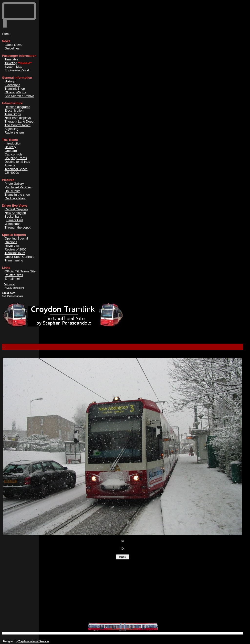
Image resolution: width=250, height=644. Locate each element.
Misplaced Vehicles (18, 187)
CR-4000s (12, 173)
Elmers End (15, 220)
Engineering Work (17, 70)
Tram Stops (13, 114)
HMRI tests (12, 191)
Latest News (13, 45)
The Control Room (18, 125)
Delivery (10, 147)
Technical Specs (16, 169)
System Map (13, 67)
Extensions (12, 85)
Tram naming (14, 260)
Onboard (11, 151)
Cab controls (14, 154)
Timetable (12, 59)
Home (6, 34)
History (10, 81)
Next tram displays (18, 118)
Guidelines (12, 48)
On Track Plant (15, 198)
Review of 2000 (16, 249)
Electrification (14, 111)
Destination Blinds (17, 162)
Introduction (13, 143)
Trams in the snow (18, 195)
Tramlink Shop (15, 89)
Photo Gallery (14, 184)
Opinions (11, 242)
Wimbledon (13, 224)
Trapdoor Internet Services (34, 641)
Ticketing (11, 63)
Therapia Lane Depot (20, 121)
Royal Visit (12, 246)
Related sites (14, 275)
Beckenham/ (13, 216)
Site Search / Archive (19, 96)
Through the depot (18, 227)
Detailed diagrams (17, 107)
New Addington (15, 213)
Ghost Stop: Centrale (19, 257)
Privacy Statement (14, 288)
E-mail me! (12, 279)
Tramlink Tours (15, 253)
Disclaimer (10, 284)
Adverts (10, 165)
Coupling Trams (16, 158)
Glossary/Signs (15, 92)
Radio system (14, 132)
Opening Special (16, 238)
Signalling (11, 129)
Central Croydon (16, 209)
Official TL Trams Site (20, 271)
